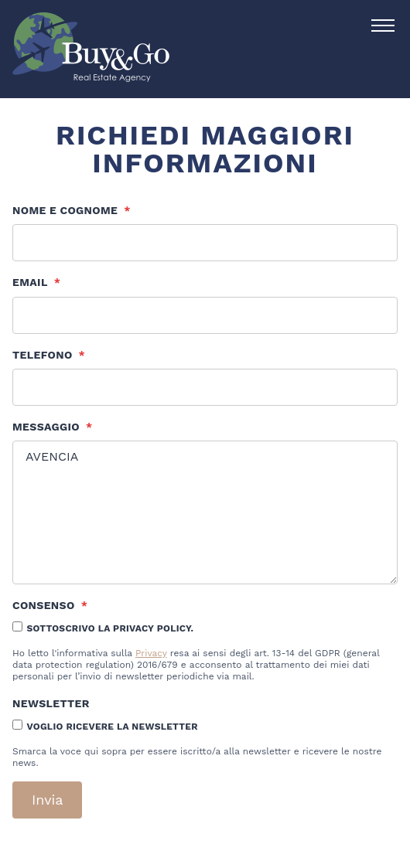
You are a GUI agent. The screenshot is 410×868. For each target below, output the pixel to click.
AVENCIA (205, 512)
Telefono (49, 355)
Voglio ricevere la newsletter (112, 727)
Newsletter (51, 703)
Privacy (151, 653)
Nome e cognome (72, 210)
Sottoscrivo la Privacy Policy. (110, 628)
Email (36, 282)
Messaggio (52, 427)
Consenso (50, 605)
